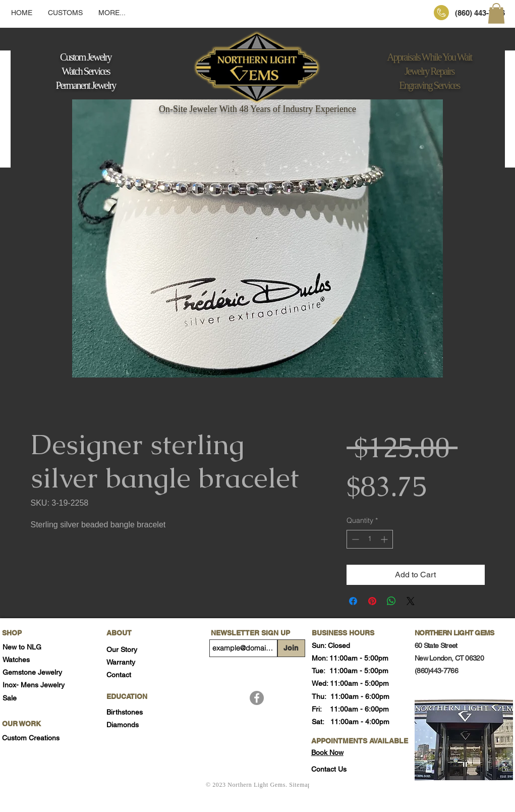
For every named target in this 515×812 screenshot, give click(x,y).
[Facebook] (257, 698)
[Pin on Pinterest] (372, 601)
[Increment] (385, 539)
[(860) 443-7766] (480, 13)
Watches (16, 660)
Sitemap (300, 785)
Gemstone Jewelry (32, 672)
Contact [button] (119, 675)
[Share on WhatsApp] (391, 601)
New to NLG (22, 647)
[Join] (291, 648)
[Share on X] (411, 601)
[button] (496, 13)
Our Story (122, 649)
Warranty (121, 662)
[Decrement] (354, 539)
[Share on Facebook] (353, 601)
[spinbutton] (370, 539)
